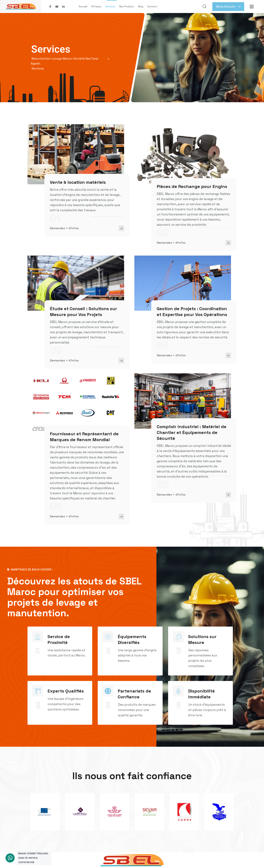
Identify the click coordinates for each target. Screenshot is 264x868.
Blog (141, 7)
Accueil (83, 7)
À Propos (96, 7)
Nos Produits (127, 7)
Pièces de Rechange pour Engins (192, 186)
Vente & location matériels (78, 182)
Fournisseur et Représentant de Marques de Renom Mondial (84, 437)
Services (110, 7)
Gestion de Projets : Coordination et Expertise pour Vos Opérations (192, 312)
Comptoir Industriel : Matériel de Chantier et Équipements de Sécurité (192, 432)
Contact (152, 7)
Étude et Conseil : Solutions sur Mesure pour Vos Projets (83, 312)
